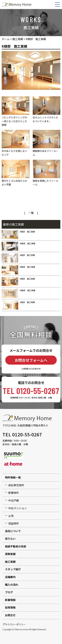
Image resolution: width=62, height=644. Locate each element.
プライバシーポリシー (14, 624)
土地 (11, 516)
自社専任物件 (16, 485)
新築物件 (14, 493)
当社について (13, 531)
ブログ (9, 592)
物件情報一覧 (13, 477)
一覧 (31, 213)
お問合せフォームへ (31, 360)
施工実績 (10, 562)
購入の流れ (12, 585)
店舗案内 (10, 577)
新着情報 (10, 600)
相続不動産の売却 (16, 546)
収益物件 (14, 523)
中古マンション (18, 508)
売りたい (10, 539)
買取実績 (10, 554)
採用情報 (10, 607)
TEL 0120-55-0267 (31, 391)
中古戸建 (14, 500)
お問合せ (10, 615)
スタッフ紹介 (13, 569)
